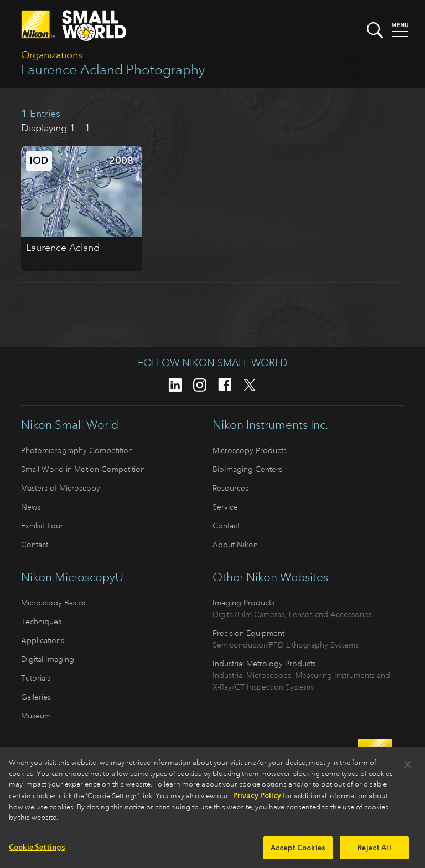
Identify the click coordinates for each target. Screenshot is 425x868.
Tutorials (36, 678)
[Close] (407, 768)
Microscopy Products (250, 450)
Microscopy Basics (53, 603)
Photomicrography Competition (77, 450)
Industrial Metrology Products (264, 664)
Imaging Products (243, 603)
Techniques (41, 622)
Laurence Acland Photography (113, 70)
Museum (36, 716)
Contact (35, 545)
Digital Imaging (48, 659)
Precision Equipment (248, 633)
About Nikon (235, 545)
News (31, 507)
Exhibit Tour (42, 526)
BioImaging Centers (247, 469)
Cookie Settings (37, 850)
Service (225, 507)
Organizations (52, 55)
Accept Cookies (298, 851)
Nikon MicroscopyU (72, 577)
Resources (230, 488)
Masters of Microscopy (61, 488)
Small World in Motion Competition (83, 469)
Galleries (36, 697)
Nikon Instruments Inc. (270, 425)
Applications (43, 640)
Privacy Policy (257, 798)
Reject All (374, 851)
